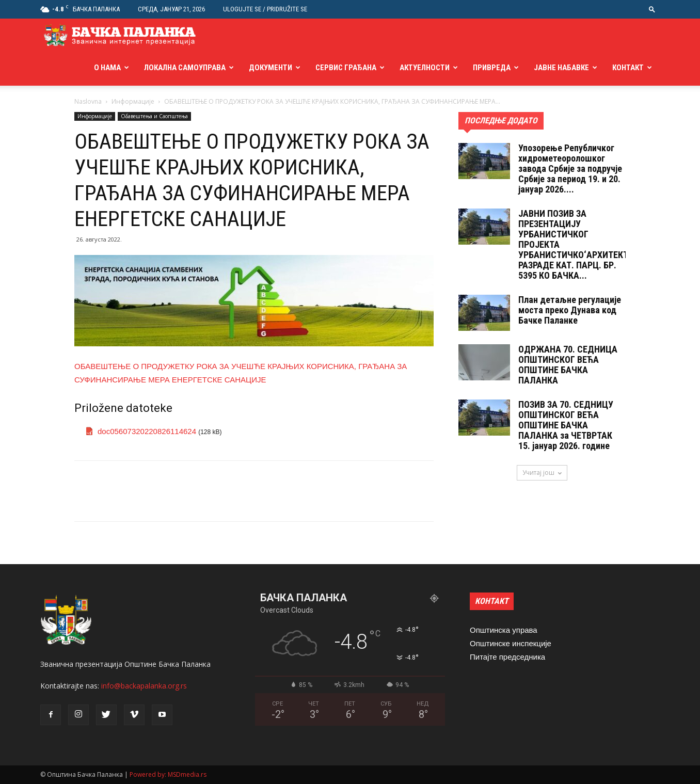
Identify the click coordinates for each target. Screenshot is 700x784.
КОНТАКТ (492, 601)
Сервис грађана (346, 68)
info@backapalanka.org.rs (144, 686)
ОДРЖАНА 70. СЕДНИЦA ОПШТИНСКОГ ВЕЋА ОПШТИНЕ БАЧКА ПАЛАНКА (568, 365)
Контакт (628, 68)
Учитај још (542, 473)
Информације (133, 101)
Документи (271, 68)
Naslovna (88, 101)
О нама (107, 68)
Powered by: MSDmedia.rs (168, 774)
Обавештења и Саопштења (154, 116)
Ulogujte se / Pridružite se (265, 9)
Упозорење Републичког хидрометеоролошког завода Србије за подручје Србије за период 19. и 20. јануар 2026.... (570, 169)
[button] (652, 9)
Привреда (492, 68)
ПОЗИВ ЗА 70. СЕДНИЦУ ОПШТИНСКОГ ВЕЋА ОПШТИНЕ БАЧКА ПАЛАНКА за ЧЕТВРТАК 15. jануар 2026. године (566, 425)
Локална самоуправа (185, 68)
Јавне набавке (561, 68)
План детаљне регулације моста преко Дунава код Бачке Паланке (570, 310)
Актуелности (425, 68)
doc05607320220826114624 (147, 431)
